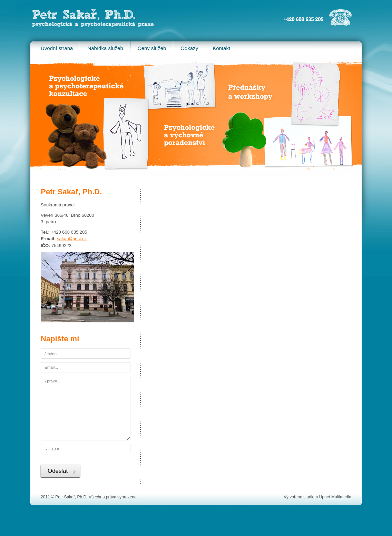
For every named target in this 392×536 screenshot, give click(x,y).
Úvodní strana (57, 48)
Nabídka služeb (105, 48)
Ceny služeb (152, 48)
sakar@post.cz (72, 239)
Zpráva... (86, 408)
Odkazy (189, 48)
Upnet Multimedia (335, 497)
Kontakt (221, 48)
